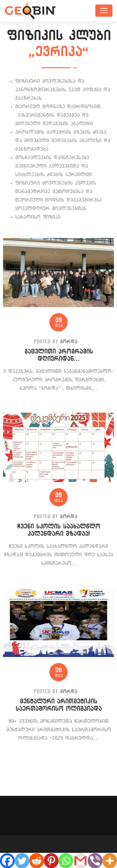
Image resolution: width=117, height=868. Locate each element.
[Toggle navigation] (104, 11)
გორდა (69, 342)
